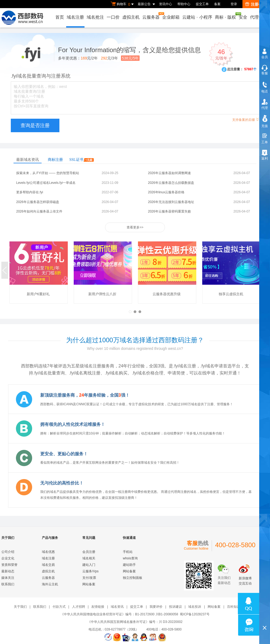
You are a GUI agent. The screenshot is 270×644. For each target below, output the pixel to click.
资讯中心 (166, 4)
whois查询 (130, 558)
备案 (217, 4)
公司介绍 (8, 552)
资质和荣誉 (9, 565)
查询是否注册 (35, 125)
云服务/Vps (90, 571)
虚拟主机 (131, 17)
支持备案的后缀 (246, 119)
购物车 (123, 4)
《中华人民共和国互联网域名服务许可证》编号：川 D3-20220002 (135, 622)
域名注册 (75, 17)
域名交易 (48, 565)
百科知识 (234, 607)
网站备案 (89, 584)
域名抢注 (95, 17)
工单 (265, 142)
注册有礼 (256, 4)
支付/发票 (89, 578)
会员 (265, 57)
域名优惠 (48, 552)
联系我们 (8, 584)
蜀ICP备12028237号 (195, 614)
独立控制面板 (133, 578)
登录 (234, 4)
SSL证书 (82, 160)
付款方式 (59, 607)
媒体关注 (8, 578)
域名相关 (89, 558)
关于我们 (20, 607)
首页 (60, 17)
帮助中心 (184, 4)
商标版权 (226, 16)
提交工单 (202, 4)
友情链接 (98, 607)
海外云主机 (50, 584)
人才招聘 (79, 607)
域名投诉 (195, 607)
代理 (265, 108)
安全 (243, 17)
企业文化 (8, 558)
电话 (265, 91)
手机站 (128, 552)
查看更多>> (135, 227)
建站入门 (89, 565)
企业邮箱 (171, 17)
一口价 (113, 17)
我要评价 (156, 607)
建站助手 (129, 565)
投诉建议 (175, 607)
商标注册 (55, 160)
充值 (265, 126)
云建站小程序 (197, 17)
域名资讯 (117, 607)
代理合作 (259, 17)
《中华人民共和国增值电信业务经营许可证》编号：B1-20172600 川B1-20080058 (119, 614)
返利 (265, 158)
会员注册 (89, 552)
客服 (265, 73)
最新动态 (8, 571)
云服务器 (151, 16)
